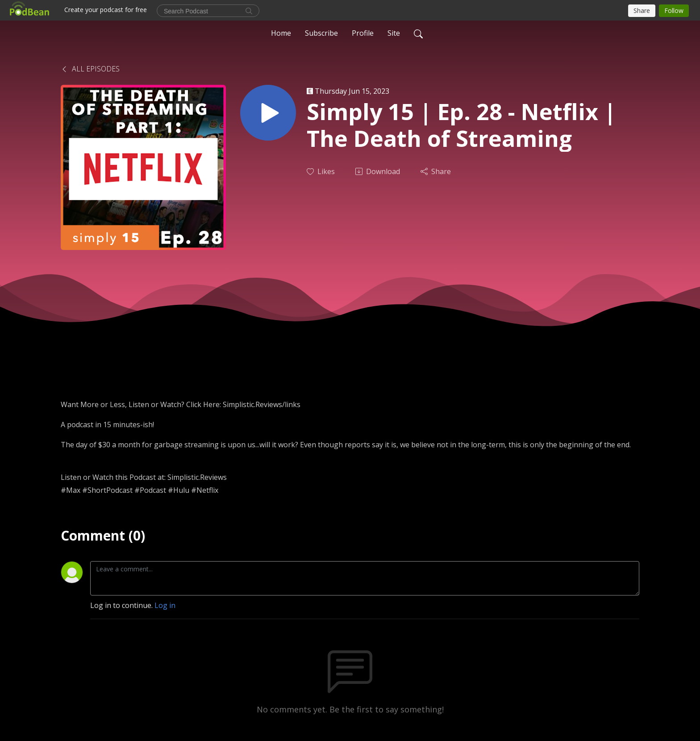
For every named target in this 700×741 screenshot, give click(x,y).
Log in (165, 605)
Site (394, 33)
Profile (363, 33)
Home (281, 33)
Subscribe (321, 33)
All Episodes (90, 69)
